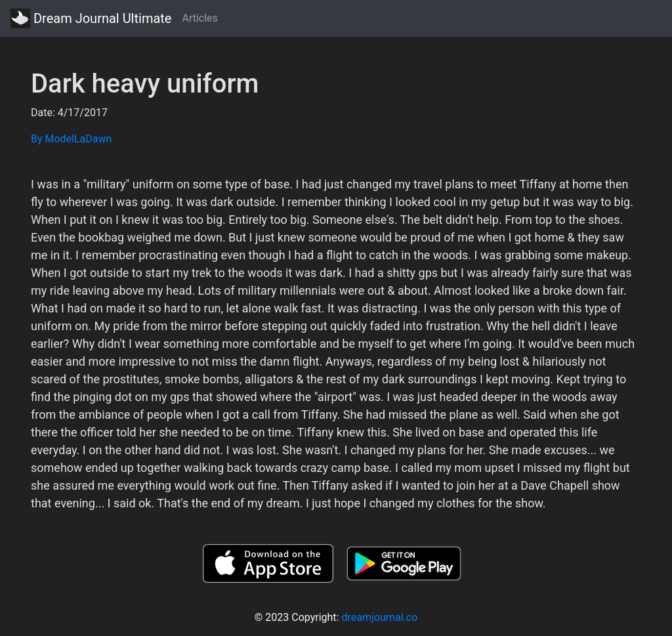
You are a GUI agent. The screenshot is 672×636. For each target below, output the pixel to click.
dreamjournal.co (379, 617)
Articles (199, 18)
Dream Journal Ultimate (91, 18)
